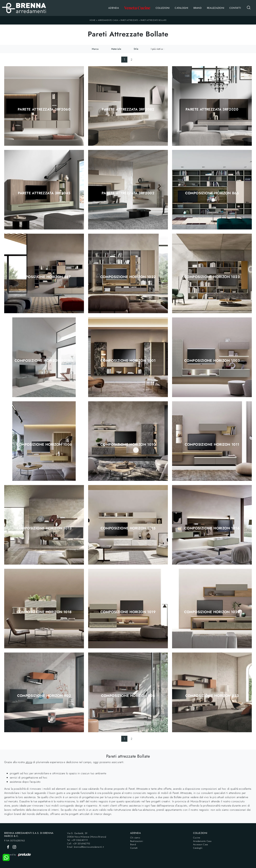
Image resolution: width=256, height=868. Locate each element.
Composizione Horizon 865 (212, 193)
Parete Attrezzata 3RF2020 (212, 109)
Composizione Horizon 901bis (44, 361)
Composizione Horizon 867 (44, 277)
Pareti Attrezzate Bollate (154, 20)
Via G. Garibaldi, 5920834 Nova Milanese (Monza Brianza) (87, 835)
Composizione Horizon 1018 (44, 612)
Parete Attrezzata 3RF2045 (44, 193)
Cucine (197, 838)
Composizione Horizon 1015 (128, 528)
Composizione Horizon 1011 (212, 445)
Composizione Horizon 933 (212, 696)
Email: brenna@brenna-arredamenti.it (85, 847)
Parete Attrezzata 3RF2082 (128, 109)
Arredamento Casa (108, 20)
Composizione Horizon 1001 (128, 361)
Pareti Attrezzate (129, 20)
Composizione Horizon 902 (44, 696)
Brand (198, 8)
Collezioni (163, 8)
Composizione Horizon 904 (128, 696)
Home (93, 20)
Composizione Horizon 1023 (212, 277)
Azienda (114, 8)
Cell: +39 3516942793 (78, 844)
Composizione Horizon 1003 (212, 361)
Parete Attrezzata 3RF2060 (44, 109)
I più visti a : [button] (158, 49)
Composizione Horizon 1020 (212, 612)
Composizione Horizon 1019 (128, 612)
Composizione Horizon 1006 (44, 445)
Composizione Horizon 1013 (44, 528)
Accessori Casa (201, 844)
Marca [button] (95, 49)
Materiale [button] (116, 49)
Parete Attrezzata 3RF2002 (128, 193)
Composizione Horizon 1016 (212, 528)
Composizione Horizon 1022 (128, 277)
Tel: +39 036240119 (77, 840)
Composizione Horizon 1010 (128, 445)
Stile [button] (136, 49)
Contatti (235, 8)
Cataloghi (181, 8)
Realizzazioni (216, 8)
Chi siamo (135, 838)
